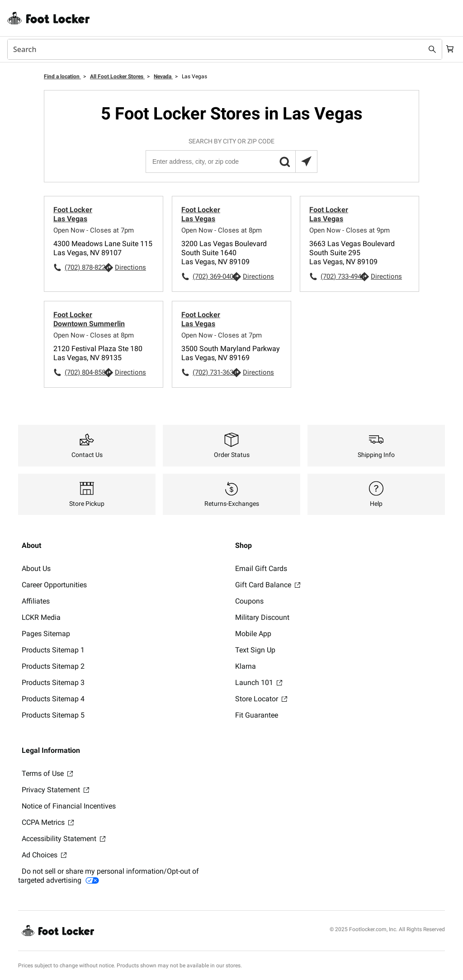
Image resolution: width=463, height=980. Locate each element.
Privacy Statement (55, 790)
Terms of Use (47, 773)
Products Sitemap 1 (53, 650)
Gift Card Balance (268, 585)
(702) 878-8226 (84, 267)
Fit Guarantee (257, 715)
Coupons (249, 601)
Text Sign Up (255, 650)
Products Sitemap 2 (53, 666)
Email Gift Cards (261, 568)
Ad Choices (44, 855)
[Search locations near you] (306, 162)
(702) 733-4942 (340, 276)
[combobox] (222, 49)
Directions (130, 267)
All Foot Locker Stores (117, 76)
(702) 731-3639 (212, 372)
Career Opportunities (54, 585)
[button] (284, 162)
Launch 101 (259, 683)
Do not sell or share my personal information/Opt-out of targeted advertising (109, 876)
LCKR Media (41, 617)
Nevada (163, 76)
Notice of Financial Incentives (69, 806)
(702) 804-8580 (84, 372)
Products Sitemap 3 (53, 683)
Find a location (62, 76)
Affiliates (36, 601)
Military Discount (262, 617)
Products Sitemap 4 (53, 699)
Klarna (246, 666)
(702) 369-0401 (212, 276)
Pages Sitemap (46, 634)
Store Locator (261, 699)
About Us (36, 568)
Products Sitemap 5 (53, 715)
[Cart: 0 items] (449, 49)
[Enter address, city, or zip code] (231, 162)
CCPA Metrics (48, 822)
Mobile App (253, 634)
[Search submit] (428, 49)
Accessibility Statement (64, 839)
